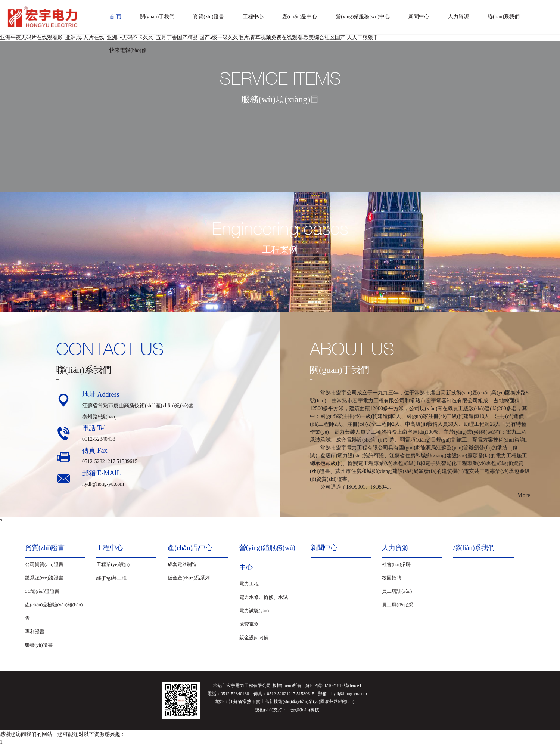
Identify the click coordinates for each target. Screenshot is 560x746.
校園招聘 (392, 578)
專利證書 (35, 632)
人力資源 (458, 17)
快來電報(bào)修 (128, 50)
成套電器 (249, 624)
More (524, 495)
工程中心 (253, 17)
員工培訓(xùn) (397, 591)
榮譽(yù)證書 (39, 645)
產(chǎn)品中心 (300, 17)
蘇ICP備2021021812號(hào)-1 (333, 685)
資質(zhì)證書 (208, 17)
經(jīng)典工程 (111, 578)
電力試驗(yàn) (254, 611)
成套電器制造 (182, 564)
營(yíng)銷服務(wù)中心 (363, 17)
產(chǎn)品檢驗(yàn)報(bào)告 (54, 611)
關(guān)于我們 (157, 17)
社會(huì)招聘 (396, 564)
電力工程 (249, 584)
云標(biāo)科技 (305, 710)
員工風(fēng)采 (398, 605)
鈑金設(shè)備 (254, 637)
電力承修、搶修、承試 (264, 597)
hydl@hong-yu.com (103, 484)
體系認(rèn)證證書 (44, 578)
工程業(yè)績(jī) (113, 564)
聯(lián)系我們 (504, 17)
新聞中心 (419, 17)
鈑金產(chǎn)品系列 (189, 578)
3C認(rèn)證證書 (42, 591)
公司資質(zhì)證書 (44, 564)
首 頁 (115, 17)
